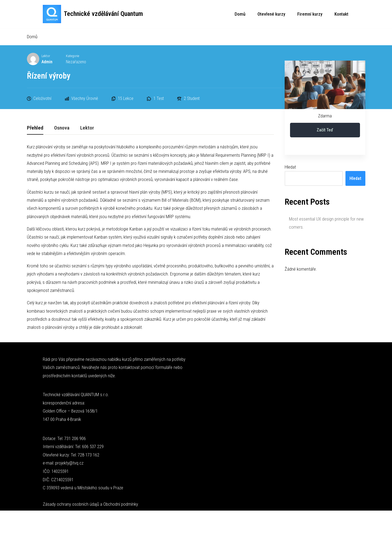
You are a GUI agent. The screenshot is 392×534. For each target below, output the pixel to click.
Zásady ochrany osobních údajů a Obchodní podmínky (90, 506)
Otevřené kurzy (271, 14)
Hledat (290, 167)
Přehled (35, 128)
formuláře (164, 369)
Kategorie (73, 56)
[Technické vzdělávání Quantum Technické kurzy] (93, 14)
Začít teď (325, 130)
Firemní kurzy (310, 14)
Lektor (46, 56)
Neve (47, 520)
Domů (240, 14)
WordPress (78, 520)
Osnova (62, 128)
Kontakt (341, 14)
